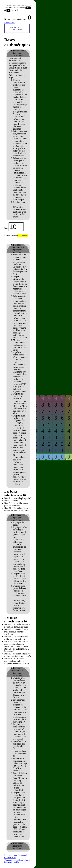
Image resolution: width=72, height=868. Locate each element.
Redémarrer (9, 22)
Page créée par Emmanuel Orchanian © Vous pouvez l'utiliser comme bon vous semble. (17, 859)
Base (6, 228)
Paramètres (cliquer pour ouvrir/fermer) (17, 846)
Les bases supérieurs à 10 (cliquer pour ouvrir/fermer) (17, 672)
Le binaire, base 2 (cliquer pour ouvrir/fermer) (20, 518)
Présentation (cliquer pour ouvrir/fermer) (17, 53)
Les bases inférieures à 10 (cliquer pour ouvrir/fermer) (18, 248)
